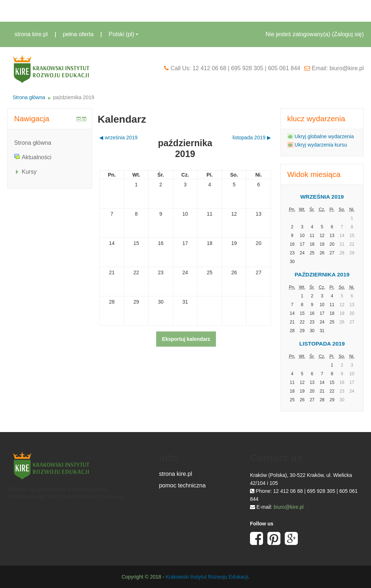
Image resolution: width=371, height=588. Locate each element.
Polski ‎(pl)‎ (124, 34)
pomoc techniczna (182, 485)
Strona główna (29, 97)
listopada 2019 (322, 344)
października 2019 (74, 97)
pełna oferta (78, 34)
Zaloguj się (348, 34)
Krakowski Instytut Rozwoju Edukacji (207, 577)
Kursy (29, 172)
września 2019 (322, 197)
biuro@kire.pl (289, 507)
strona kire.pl (31, 34)
